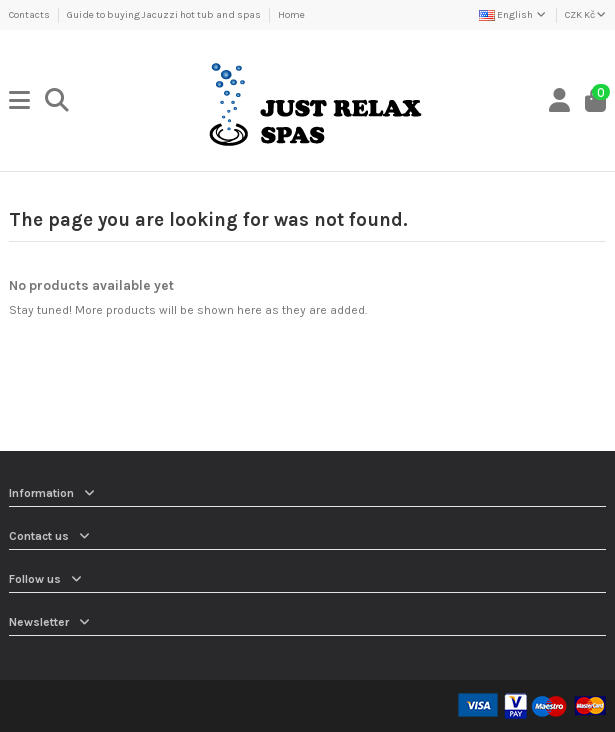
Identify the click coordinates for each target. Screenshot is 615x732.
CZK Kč (585, 15)
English (513, 15)
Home (291, 15)
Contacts (30, 15)
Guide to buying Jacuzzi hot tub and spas (165, 15)
